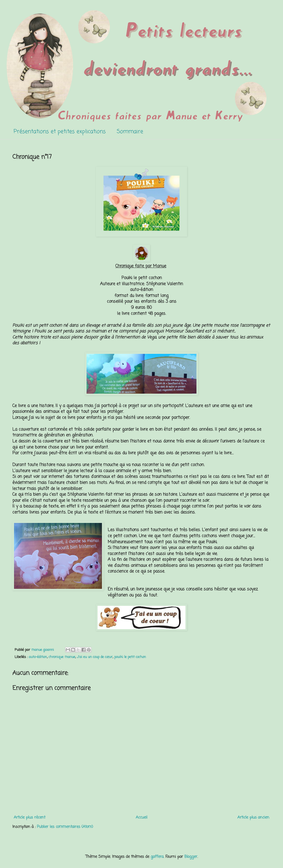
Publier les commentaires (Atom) (65, 827)
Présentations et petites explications (60, 132)
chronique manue (62, 657)
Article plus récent (30, 818)
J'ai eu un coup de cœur (95, 657)
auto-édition (38, 657)
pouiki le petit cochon (130, 657)
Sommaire (130, 132)
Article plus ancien (253, 818)
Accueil (141, 818)
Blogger (191, 857)
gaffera (157, 857)
